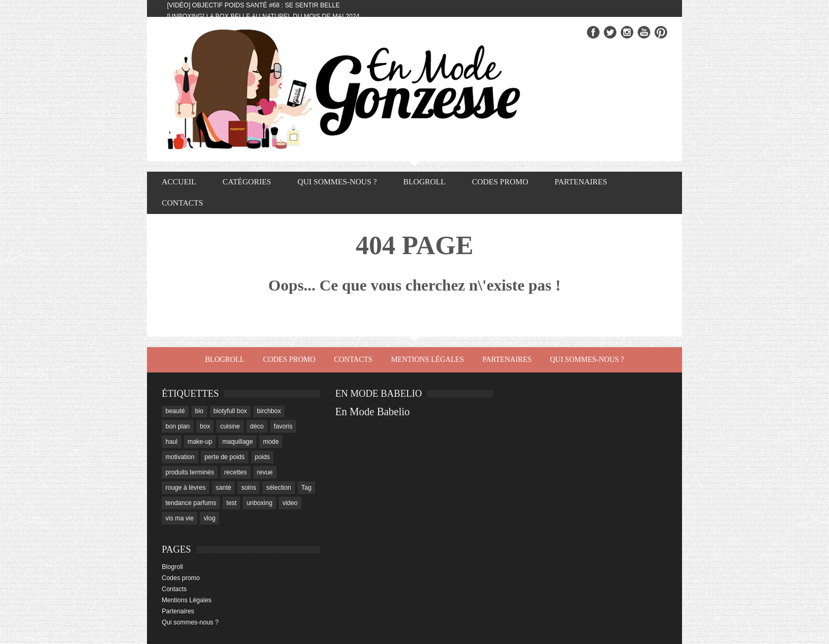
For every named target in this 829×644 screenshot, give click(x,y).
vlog (209, 518)
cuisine (230, 426)
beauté (175, 411)
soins (248, 488)
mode (271, 442)
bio (199, 411)
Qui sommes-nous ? (337, 182)
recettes (236, 472)
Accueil (179, 182)
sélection (278, 488)
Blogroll (425, 182)
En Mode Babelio (372, 412)
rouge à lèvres (186, 488)
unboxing (259, 503)
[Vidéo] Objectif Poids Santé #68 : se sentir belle (254, 5)
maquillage (237, 442)
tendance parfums (191, 503)
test (231, 503)
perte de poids (225, 457)
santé (223, 488)
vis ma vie (179, 518)
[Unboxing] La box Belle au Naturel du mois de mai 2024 (263, 16)
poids (262, 457)
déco (257, 426)
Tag (306, 488)
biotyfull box (230, 411)
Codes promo (500, 182)
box (205, 426)
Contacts (182, 203)
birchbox (269, 411)
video (290, 503)
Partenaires (581, 182)
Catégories (247, 182)
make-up (200, 442)
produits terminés (190, 472)
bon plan (178, 426)
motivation (180, 457)
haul (172, 442)
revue (265, 472)
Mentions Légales (427, 360)
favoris (283, 426)
